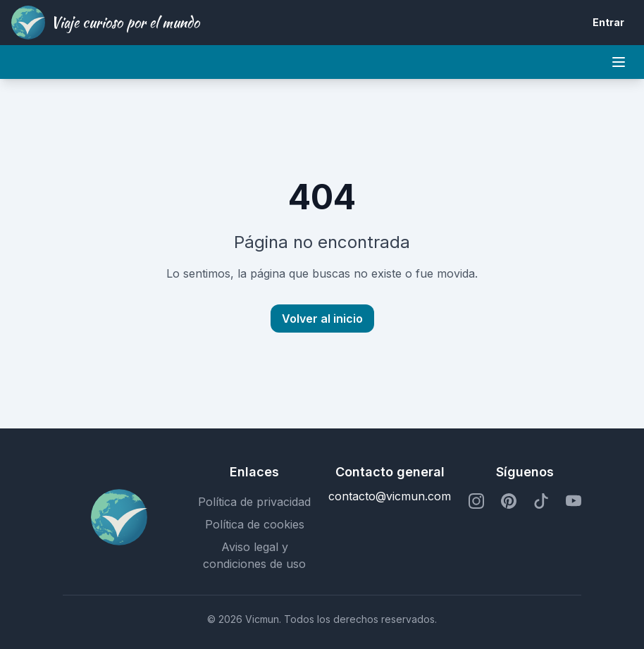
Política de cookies (255, 524)
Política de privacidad (254, 502)
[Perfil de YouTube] (574, 502)
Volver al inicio (322, 319)
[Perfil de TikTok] (541, 502)
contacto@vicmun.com (390, 496)
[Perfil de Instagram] (476, 502)
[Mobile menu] (619, 62)
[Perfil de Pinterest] (509, 502)
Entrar (608, 22)
